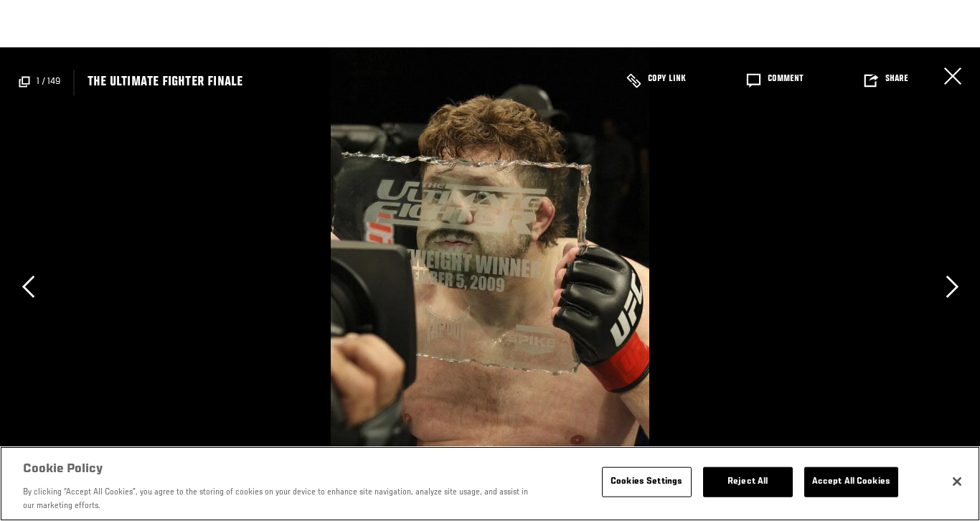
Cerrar (953, 76)
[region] (490, 484)
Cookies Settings (646, 482)
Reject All (748, 482)
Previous (28, 286)
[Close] (957, 482)
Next (952, 286)
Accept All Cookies (851, 482)
